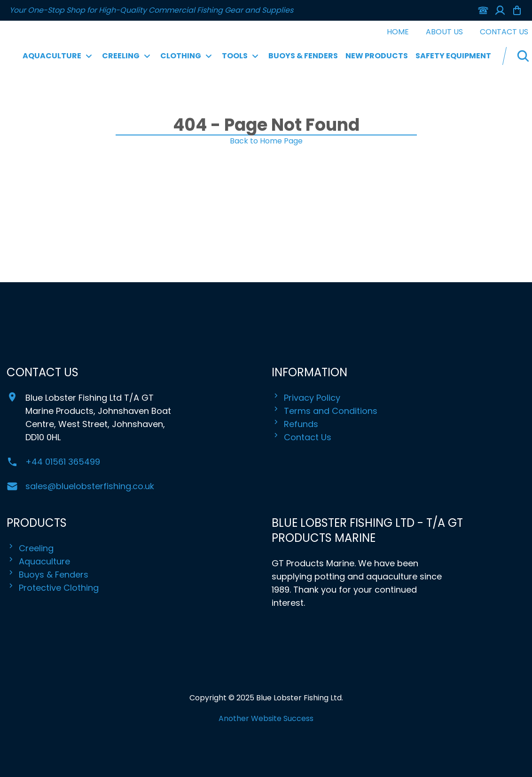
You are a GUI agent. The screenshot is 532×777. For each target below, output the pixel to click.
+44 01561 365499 (63, 462)
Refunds (295, 424)
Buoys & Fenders (303, 56)
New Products (377, 56)
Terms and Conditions (325, 411)
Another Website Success (266, 718)
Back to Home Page (266, 141)
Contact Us (504, 32)
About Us (444, 32)
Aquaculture (38, 562)
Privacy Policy (306, 398)
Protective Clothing (53, 588)
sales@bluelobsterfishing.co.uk (90, 486)
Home (398, 32)
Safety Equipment (453, 56)
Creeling (30, 548)
